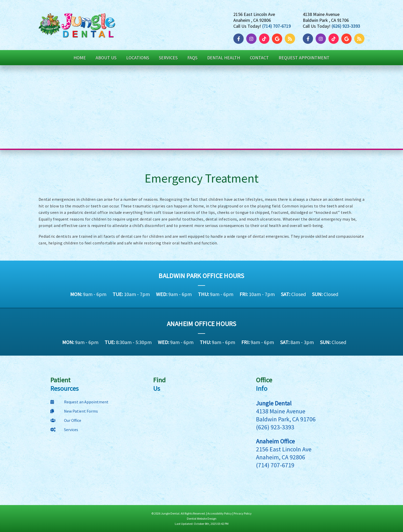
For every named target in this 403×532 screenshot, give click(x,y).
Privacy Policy (243, 513)
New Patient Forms (74, 411)
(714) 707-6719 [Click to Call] (276, 26)
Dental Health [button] (224, 58)
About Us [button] (106, 58)
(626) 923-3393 (275, 427)
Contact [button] (259, 58)
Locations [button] (138, 58)
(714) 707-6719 (275, 465)
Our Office (66, 420)
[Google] (278, 39)
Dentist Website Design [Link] (202, 519)
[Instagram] (253, 39)
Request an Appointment (79, 402)
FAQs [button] (192, 58)
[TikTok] (265, 39)
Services (64, 430)
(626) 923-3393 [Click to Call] (346, 26)
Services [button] (168, 58)
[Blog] (290, 39)
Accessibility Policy (220, 513)
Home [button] (80, 58)
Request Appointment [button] (304, 58)
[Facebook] (240, 39)
